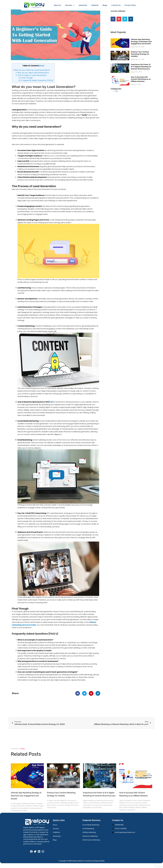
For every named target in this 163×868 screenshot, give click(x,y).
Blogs (105, 5)
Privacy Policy (130, 5)
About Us (57, 5)
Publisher (95, 5)
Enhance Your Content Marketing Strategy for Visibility (140, 58)
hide (42, 69)
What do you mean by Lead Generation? (31, 74)
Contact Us (116, 5)
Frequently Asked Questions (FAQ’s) (36, 84)
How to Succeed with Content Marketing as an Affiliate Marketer (141, 83)
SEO (52, 406)
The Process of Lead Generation (31, 79)
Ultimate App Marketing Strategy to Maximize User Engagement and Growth (141, 45)
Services (70, 5)
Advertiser (83, 5)
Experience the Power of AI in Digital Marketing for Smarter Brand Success (141, 70)
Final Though (25, 82)
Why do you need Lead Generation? (32, 76)
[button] (78, 697)
